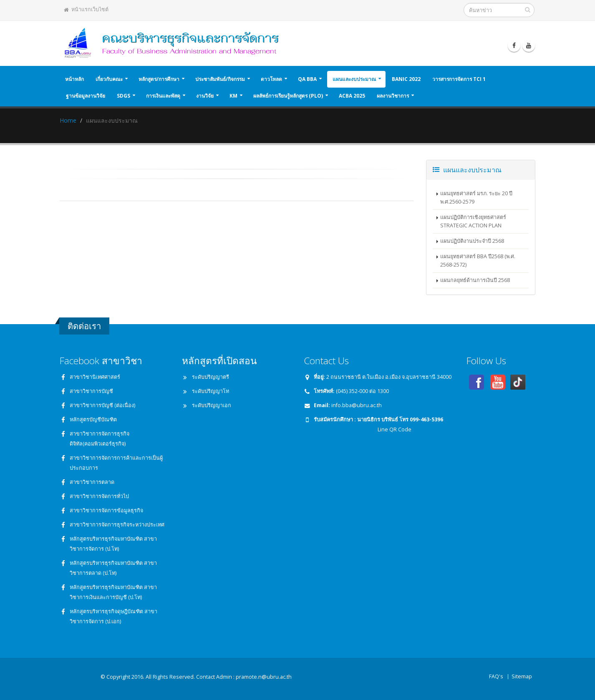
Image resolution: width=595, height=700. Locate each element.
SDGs (124, 96)
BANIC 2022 (406, 79)
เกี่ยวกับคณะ (109, 79)
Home (68, 120)
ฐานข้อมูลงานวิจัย (86, 96)
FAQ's (496, 676)
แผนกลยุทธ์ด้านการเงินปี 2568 (475, 280)
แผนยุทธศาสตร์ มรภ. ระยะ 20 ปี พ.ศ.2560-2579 (476, 198)
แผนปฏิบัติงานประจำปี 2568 (472, 241)
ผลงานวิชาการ (393, 96)
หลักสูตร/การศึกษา (159, 79)
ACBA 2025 (352, 96)
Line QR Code (394, 429)
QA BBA (307, 79)
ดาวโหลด (271, 79)
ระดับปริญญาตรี (211, 377)
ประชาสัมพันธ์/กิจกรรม (220, 79)
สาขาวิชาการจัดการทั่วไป (99, 496)
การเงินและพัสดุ (163, 96)
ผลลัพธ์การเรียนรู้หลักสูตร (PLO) (288, 96)
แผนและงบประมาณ (354, 79)
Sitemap (522, 676)
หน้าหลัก (74, 79)
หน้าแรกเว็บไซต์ (86, 9)
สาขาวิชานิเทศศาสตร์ (95, 377)
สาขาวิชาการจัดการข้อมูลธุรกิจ (106, 510)
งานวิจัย (205, 96)
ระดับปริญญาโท (211, 391)
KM (233, 96)
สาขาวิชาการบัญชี (91, 391)
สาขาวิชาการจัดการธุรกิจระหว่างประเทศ (117, 525)
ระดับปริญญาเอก (212, 405)
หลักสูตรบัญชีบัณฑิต (93, 419)
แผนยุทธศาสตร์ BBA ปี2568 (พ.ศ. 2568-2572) (478, 261)
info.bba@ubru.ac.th (357, 405)
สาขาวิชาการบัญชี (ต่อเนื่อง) (102, 405)
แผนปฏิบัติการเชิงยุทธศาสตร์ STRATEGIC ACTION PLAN (473, 221)
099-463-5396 (426, 419)
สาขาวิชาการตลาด (92, 482)
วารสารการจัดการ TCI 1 (459, 79)
